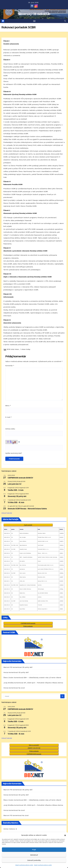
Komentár (10, 366)
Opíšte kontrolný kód (13, 453)
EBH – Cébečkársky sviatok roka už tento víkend (42, 678)
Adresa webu (10, 429)
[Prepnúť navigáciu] (34, 21)
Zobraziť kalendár (7, 513)
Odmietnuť (34, 855)
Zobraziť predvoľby (34, 860)
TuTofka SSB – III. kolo (16, 503)
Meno (8, 406)
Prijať (34, 850)
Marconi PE (8, 667)
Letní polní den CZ (14, 484)
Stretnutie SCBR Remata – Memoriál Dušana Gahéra (27, 509)
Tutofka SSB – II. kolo (16, 490)
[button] (65, 835)
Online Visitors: (10, 823)
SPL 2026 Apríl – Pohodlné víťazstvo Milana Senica (43, 683)
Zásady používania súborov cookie (24, 865)
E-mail (8, 417)
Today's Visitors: (10, 829)
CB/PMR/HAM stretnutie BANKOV (20, 478)
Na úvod (21, 688)
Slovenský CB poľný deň (17, 496)
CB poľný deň (27, 667)
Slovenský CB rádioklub (34, 14)
